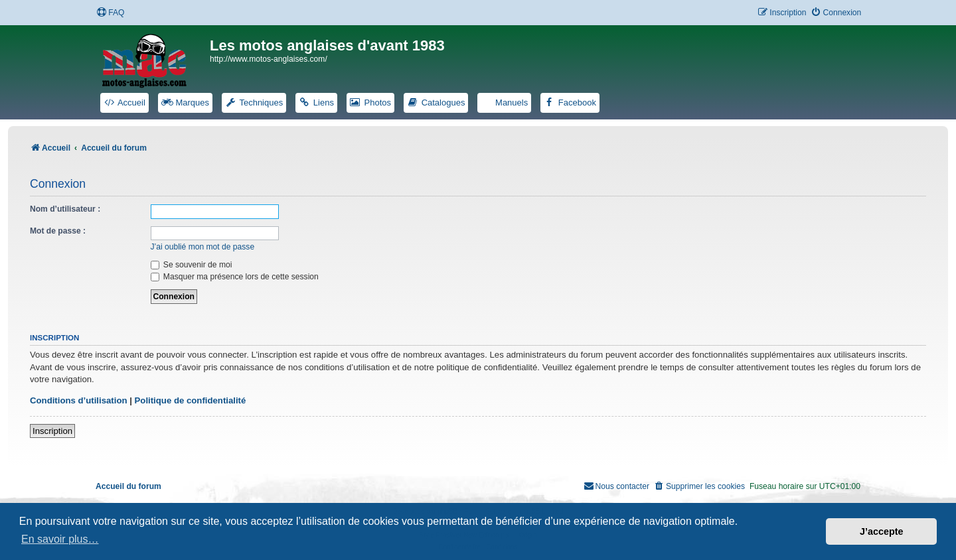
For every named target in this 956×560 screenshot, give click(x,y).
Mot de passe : (58, 231)
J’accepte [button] (882, 531)
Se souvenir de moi (192, 265)
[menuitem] (110, 13)
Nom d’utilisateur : (65, 209)
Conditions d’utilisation (79, 400)
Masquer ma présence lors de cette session (235, 277)
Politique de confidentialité (191, 400)
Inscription (52, 431)
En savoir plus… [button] (60, 539)
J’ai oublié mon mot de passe (203, 247)
